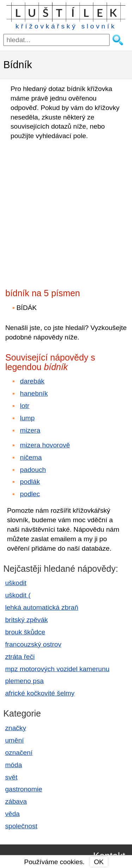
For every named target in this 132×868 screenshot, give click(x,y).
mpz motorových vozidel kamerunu (57, 669)
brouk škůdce (25, 632)
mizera (30, 430)
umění (14, 740)
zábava (16, 801)
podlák (30, 482)
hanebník (34, 393)
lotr (25, 406)
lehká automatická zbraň (42, 607)
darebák (32, 381)
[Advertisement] (66, 212)
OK (99, 862)
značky (15, 728)
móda (13, 765)
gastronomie (24, 789)
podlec (30, 494)
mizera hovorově (45, 445)
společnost (21, 826)
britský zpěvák (26, 620)
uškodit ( (18, 595)
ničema (31, 457)
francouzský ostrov (33, 644)
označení (19, 753)
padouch (33, 470)
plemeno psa (24, 681)
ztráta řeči (20, 657)
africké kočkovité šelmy (40, 693)
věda (12, 814)
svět (11, 777)
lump (27, 418)
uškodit (16, 583)
